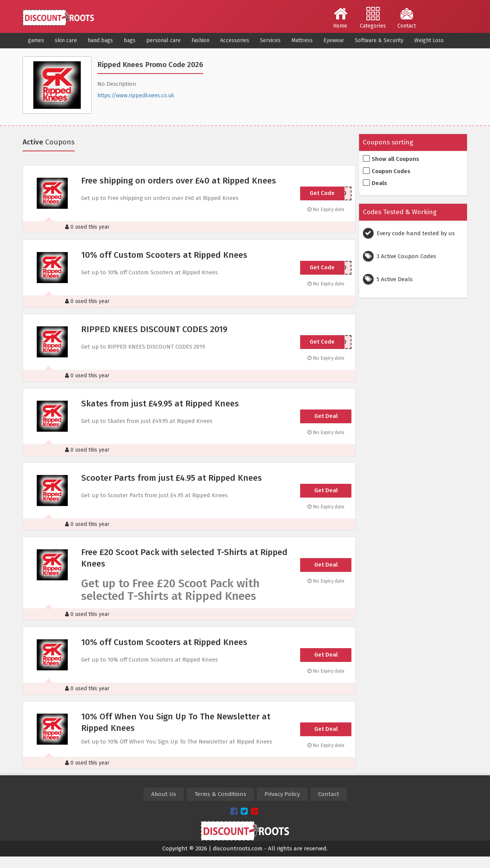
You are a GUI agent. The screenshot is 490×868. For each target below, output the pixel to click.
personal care (163, 40)
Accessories (235, 40)
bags (130, 40)
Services (270, 40)
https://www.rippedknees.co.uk (136, 96)
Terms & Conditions (220, 794)
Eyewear (334, 40)
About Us (164, 794)
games (36, 40)
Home (341, 18)
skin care (66, 40)
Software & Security (379, 40)
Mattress (302, 40)
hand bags (100, 40)
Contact (407, 18)
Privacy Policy (282, 794)
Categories (373, 18)
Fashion (200, 40)
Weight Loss (429, 40)
